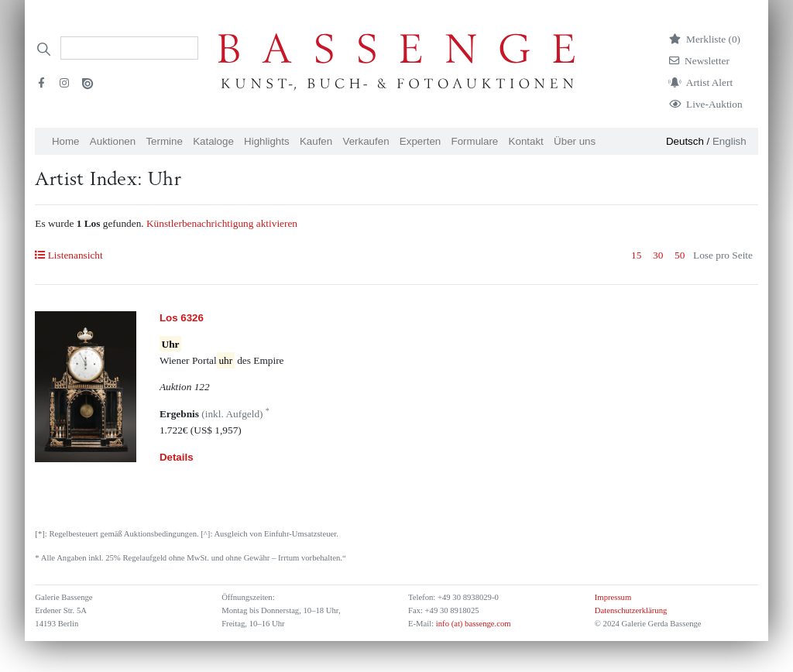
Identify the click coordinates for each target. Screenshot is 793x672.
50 (680, 255)
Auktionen (113, 141)
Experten (420, 141)
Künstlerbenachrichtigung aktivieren (222, 223)
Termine (164, 141)
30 (658, 255)
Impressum (613, 597)
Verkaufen (366, 141)
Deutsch (685, 141)
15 (636, 255)
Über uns (575, 141)
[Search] (129, 48)
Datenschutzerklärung (631, 610)
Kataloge (213, 141)
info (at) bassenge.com (472, 624)
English (729, 141)
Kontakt (526, 141)
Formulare (475, 141)
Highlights (267, 141)
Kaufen (316, 141)
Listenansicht (69, 255)
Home (66, 141)
